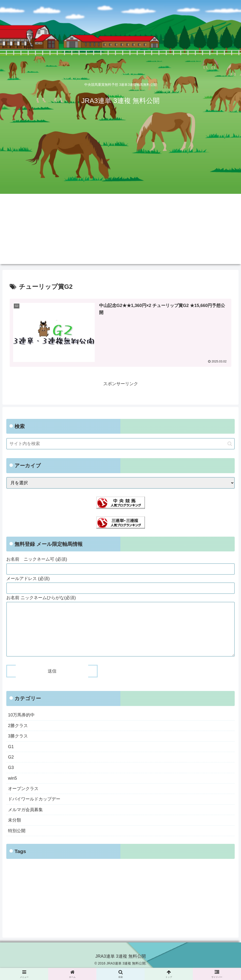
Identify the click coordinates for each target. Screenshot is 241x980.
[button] (230, 444)
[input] (120, 444)
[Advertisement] (120, 230)
